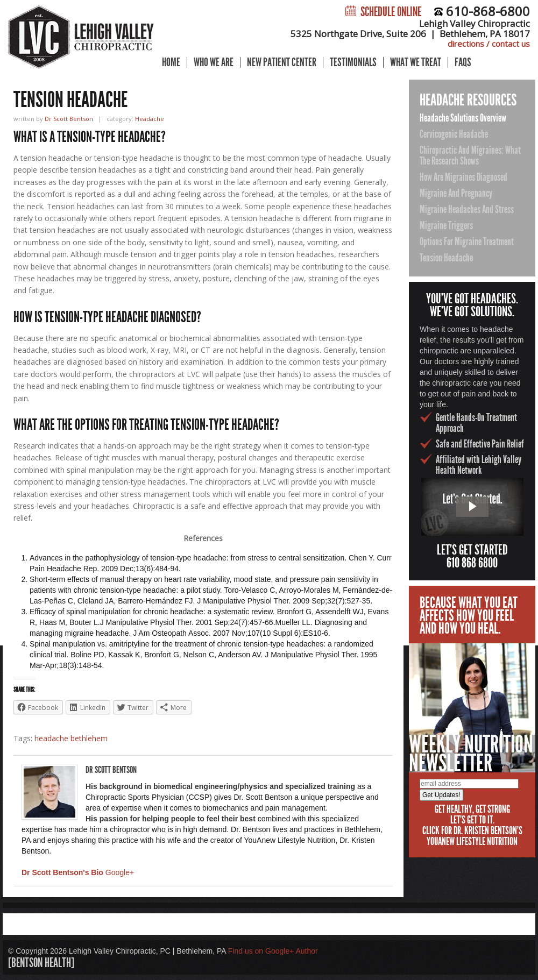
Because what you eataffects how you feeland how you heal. (469, 616)
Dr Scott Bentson (69, 119)
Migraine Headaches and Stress (467, 209)
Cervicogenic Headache (454, 134)
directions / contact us (489, 44)
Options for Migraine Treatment (467, 242)
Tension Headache (446, 258)
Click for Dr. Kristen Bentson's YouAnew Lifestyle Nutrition (472, 836)
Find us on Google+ (261, 951)
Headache (150, 119)
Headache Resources (468, 100)
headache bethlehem (71, 738)
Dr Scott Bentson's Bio (62, 872)
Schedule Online (383, 12)
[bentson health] (41, 963)
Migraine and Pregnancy (456, 193)
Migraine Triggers (446, 225)
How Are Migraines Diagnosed (463, 177)
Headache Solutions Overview (463, 118)
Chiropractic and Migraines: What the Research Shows (470, 155)
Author (306, 951)
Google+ (120, 872)
